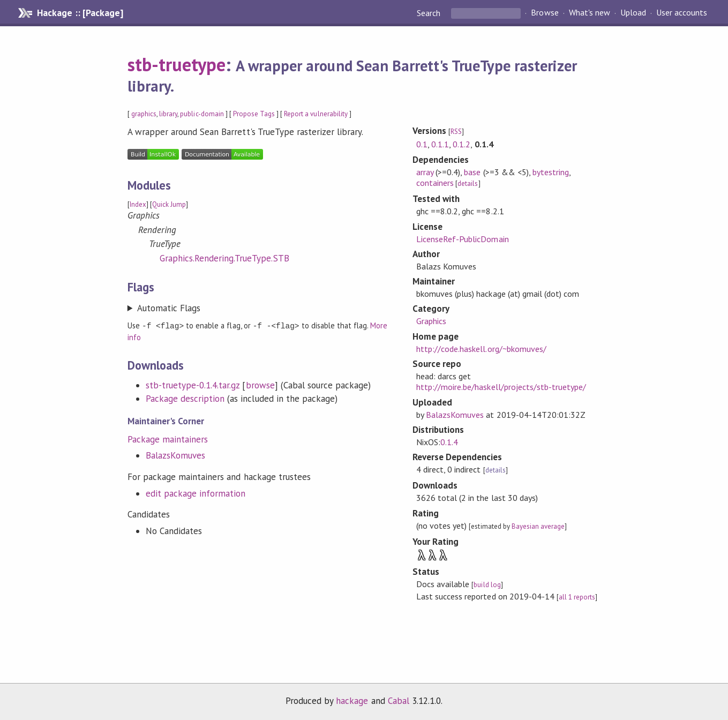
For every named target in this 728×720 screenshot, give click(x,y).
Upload (633, 13)
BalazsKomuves (175, 455)
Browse (545, 13)
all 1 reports (577, 597)
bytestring (551, 172)
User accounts (682, 13)
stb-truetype (177, 64)
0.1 (422, 144)
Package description (185, 398)
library (168, 114)
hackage (352, 701)
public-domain (202, 114)
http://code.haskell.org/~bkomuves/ (481, 349)
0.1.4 (449, 442)
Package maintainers (168, 439)
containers (435, 183)
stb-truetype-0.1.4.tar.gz (193, 385)
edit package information (196, 493)
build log (487, 585)
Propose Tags (254, 114)
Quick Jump (169, 204)
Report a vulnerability (316, 114)
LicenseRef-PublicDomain (463, 239)
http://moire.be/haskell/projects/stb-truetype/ (501, 387)
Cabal (399, 701)
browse (260, 385)
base (472, 172)
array (425, 172)
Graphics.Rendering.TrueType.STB (224, 258)
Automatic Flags (169, 308)
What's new (590, 13)
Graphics (431, 321)
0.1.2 (461, 144)
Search (430, 13)
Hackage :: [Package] (80, 13)
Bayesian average (538, 526)
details (468, 183)
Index (138, 204)
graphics (144, 114)
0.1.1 (440, 144)
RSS (456, 132)
